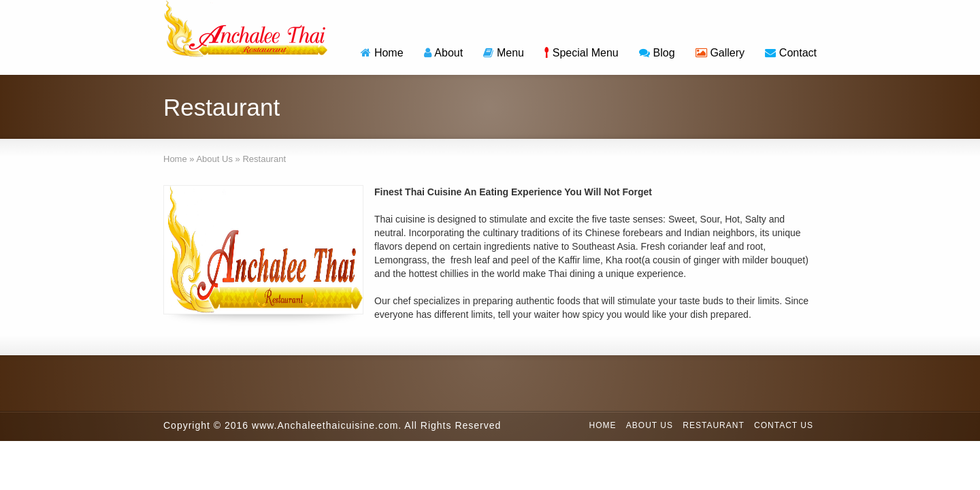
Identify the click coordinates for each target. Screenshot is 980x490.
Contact (791, 53)
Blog (657, 53)
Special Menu (582, 53)
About (444, 53)
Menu (504, 53)
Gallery (720, 53)
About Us (650, 425)
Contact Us (784, 425)
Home (382, 53)
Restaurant (713, 425)
